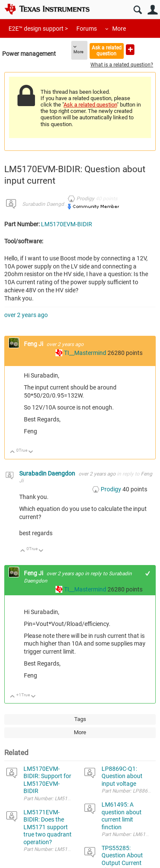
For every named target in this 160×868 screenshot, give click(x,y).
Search (138, 10)
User (153, 10)
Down (31, 452)
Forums (87, 29)
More (119, 29)
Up (13, 452)
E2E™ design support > (38, 29)
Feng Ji (34, 344)
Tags (80, 719)
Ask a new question (130, 50)
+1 (148, 573)
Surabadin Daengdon (46, 204)
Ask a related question (107, 50)
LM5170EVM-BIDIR (67, 224)
